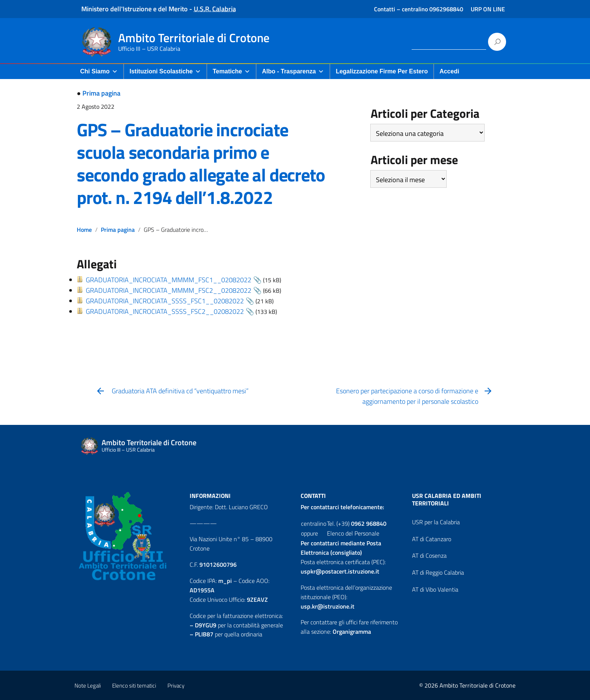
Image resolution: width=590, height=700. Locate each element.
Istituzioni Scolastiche (165, 71)
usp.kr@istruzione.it (328, 606)
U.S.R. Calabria (215, 9)
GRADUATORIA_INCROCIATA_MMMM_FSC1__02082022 (169, 280)
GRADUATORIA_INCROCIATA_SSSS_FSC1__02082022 (165, 301)
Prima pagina (101, 93)
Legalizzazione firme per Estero (382, 71)
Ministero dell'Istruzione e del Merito (135, 9)
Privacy (176, 686)
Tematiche (231, 71)
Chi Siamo (99, 71)
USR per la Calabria (436, 522)
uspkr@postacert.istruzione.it (340, 571)
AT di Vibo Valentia (435, 589)
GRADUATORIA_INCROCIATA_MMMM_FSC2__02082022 (169, 290)
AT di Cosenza (429, 555)
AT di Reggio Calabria (438, 572)
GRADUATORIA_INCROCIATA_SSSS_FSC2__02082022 (165, 311)
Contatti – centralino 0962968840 (419, 9)
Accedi (449, 71)
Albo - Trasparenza (293, 71)
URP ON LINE (488, 9)
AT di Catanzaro (432, 539)
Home (84, 230)
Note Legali (88, 686)
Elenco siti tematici (134, 686)
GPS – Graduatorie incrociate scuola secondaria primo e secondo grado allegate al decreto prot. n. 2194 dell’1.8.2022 (201, 164)
